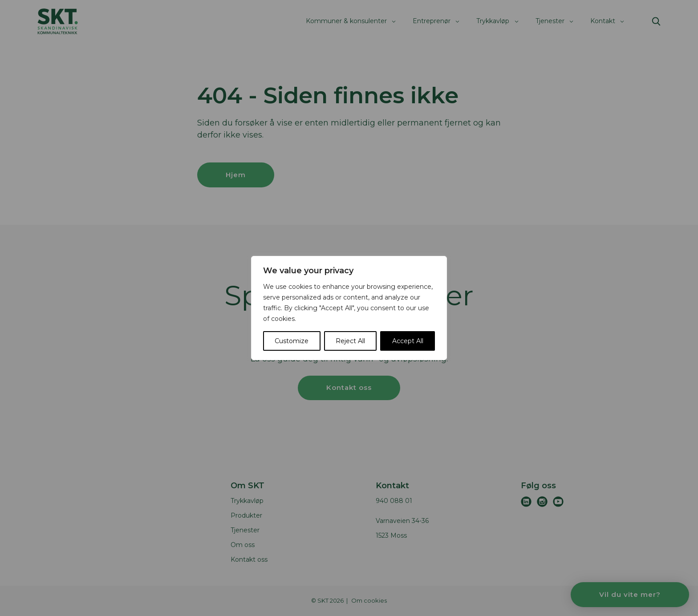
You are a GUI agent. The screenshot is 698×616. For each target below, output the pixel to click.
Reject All (350, 341)
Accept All (408, 341)
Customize (292, 341)
